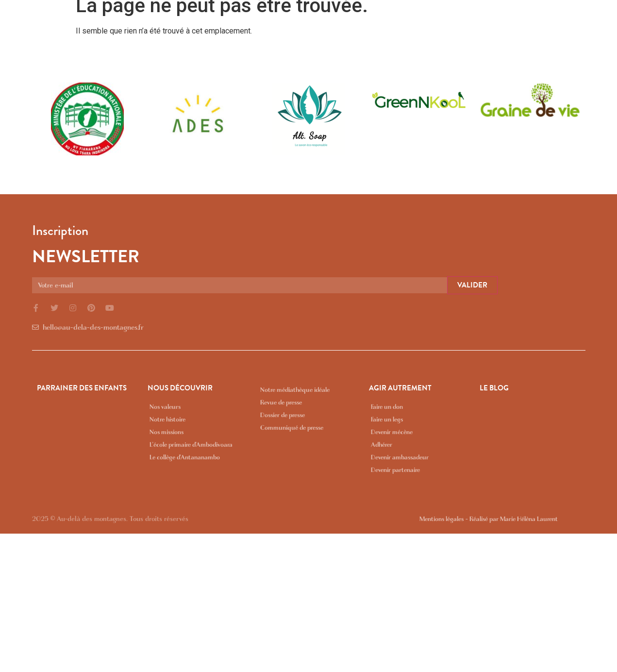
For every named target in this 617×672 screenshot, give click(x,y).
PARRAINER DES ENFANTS (289, 22)
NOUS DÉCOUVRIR (383, 22)
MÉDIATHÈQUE (537, 22)
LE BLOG (594, 22)
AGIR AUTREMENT (463, 22)
